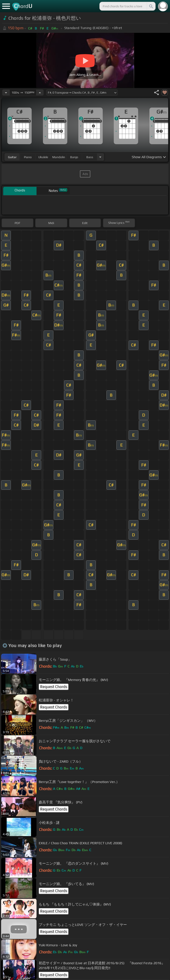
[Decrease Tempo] (6, 92)
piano (28, 157)
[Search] (151, 6)
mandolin (59, 157)
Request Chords (54, 687)
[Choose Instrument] (100, 157)
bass (90, 157)
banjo (74, 157)
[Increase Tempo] (40, 92)
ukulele (43, 157)
